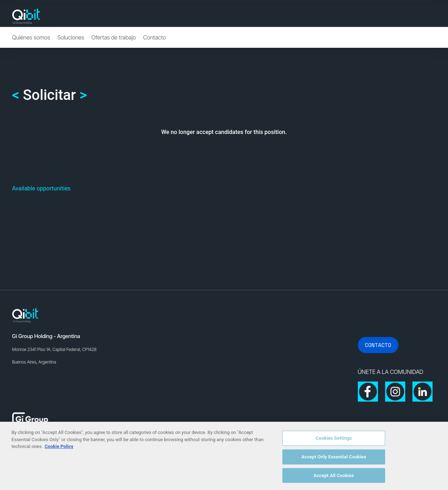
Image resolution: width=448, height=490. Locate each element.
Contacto (154, 37)
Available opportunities (41, 188)
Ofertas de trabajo (114, 37)
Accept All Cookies (334, 478)
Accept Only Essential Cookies (334, 460)
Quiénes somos (31, 37)
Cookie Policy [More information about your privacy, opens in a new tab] (59, 449)
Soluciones (71, 37)
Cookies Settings (334, 441)
